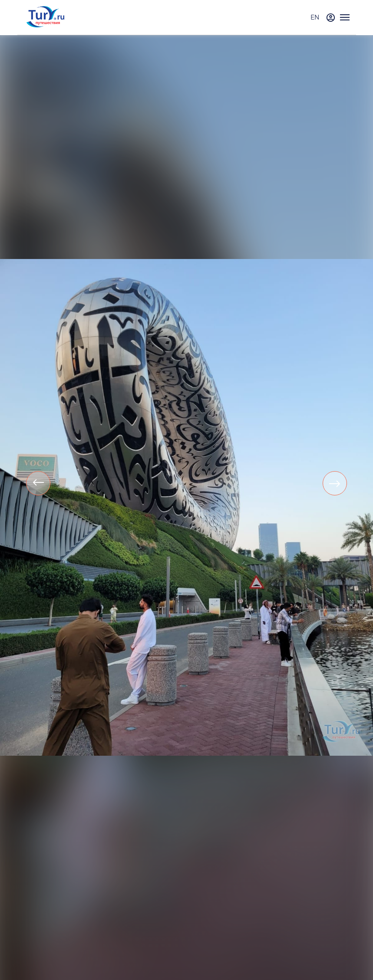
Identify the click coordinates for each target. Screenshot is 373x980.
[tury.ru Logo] (46, 18)
